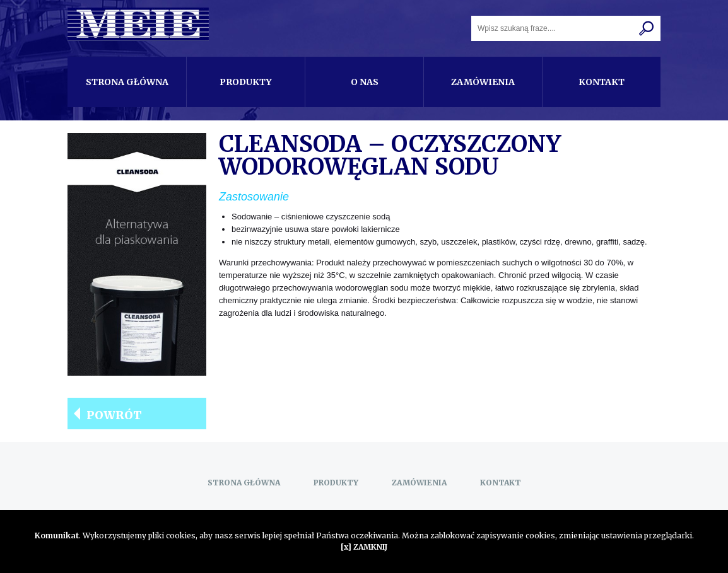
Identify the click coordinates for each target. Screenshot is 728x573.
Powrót (114, 415)
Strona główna (127, 82)
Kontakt (602, 82)
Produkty (246, 82)
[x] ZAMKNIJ (364, 547)
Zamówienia (483, 82)
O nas (365, 82)
